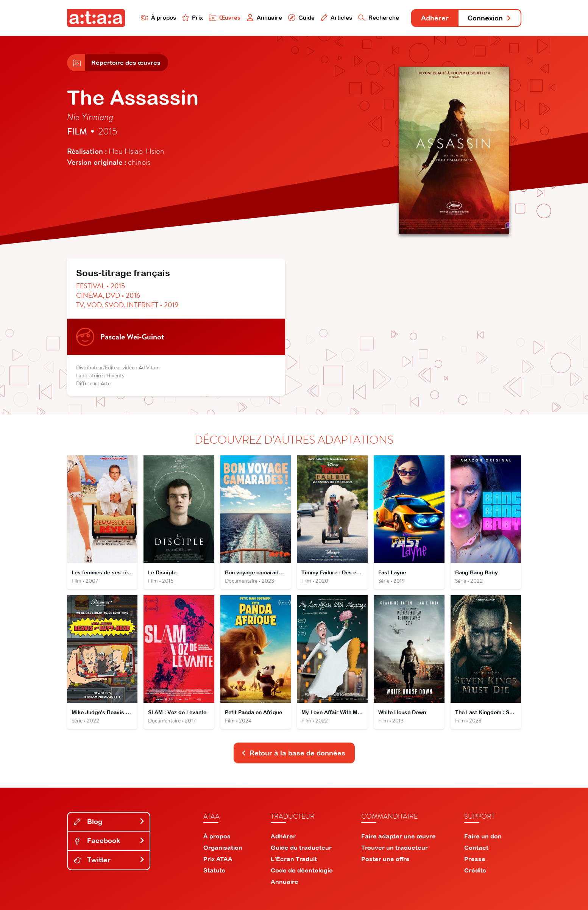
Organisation (223, 847)
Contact (476, 847)
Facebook (109, 840)
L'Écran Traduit (294, 859)
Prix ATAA (218, 859)
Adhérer (435, 18)
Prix (193, 18)
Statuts (214, 870)
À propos (158, 18)
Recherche (379, 18)
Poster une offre (385, 859)
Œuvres (225, 18)
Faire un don (483, 836)
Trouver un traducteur (395, 847)
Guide (301, 18)
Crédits (475, 870)
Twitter (109, 860)
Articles (337, 18)
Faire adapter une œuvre (398, 836)
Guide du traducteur (301, 847)
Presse (475, 859)
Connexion (490, 18)
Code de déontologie (302, 870)
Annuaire (264, 18)
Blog (109, 822)
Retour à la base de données (293, 753)
